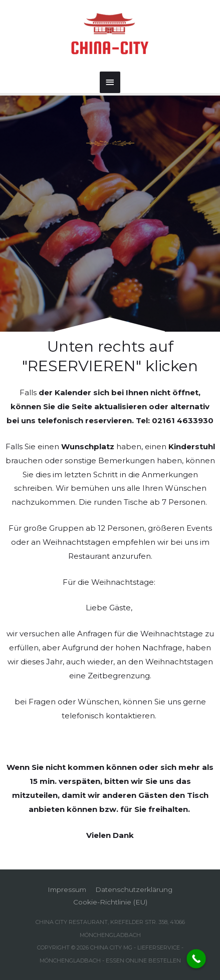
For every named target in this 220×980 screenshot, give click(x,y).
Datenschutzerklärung (134, 889)
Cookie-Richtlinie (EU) (110, 902)
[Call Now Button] (196, 959)
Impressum (67, 889)
